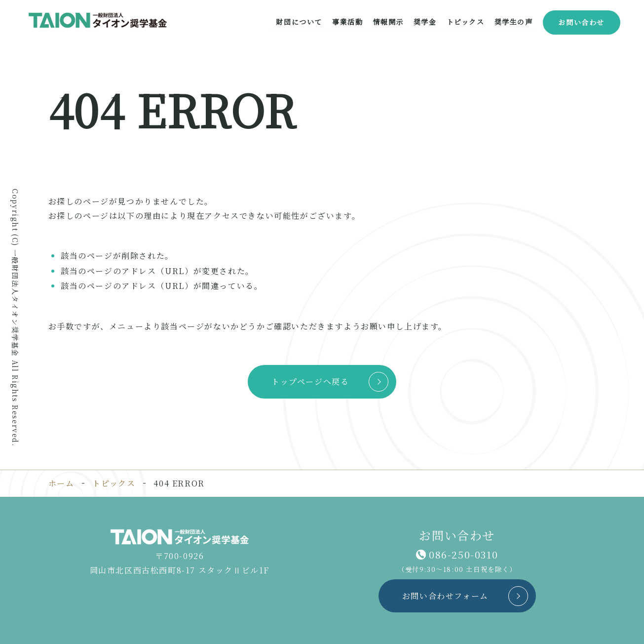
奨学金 (425, 22)
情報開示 (388, 22)
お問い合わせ (581, 22)
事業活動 (347, 22)
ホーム (61, 483)
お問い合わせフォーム (445, 596)
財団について (299, 22)
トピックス (465, 22)
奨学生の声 (513, 22)
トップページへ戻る (310, 382)
